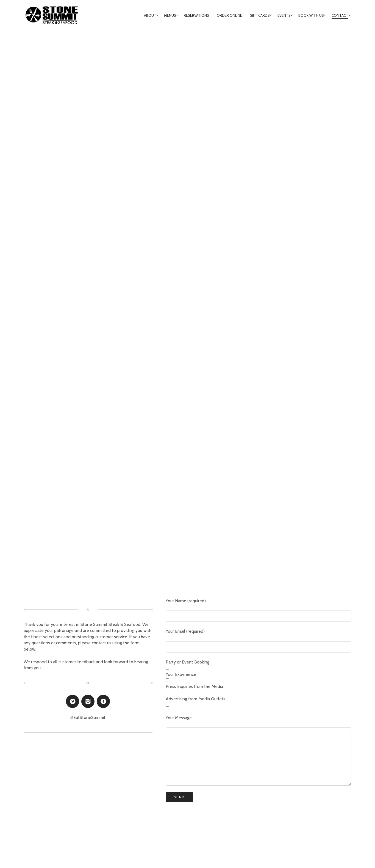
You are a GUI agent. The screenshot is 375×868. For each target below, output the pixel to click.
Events (284, 15)
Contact (340, 15)
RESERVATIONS (196, 15)
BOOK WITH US (311, 15)
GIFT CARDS (260, 15)
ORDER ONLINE (229, 15)
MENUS (170, 15)
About (150, 15)
